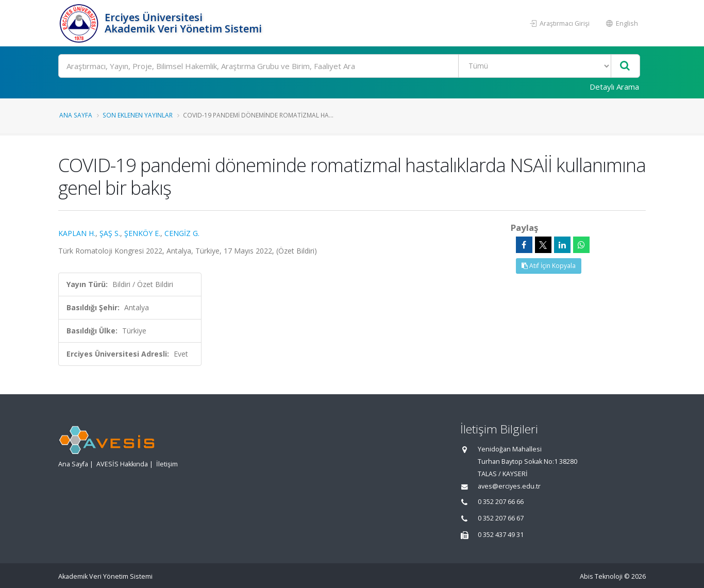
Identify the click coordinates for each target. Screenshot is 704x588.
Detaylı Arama (614, 87)
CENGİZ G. (182, 233)
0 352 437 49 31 (501, 535)
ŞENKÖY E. (142, 233)
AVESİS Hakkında (122, 464)
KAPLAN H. (77, 233)
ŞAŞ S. (110, 233)
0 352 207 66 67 (501, 518)
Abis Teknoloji (601, 576)
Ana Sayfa (76, 115)
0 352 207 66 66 (501, 502)
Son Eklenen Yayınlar (138, 115)
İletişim (167, 464)
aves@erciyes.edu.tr (509, 486)
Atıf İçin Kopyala (549, 266)
